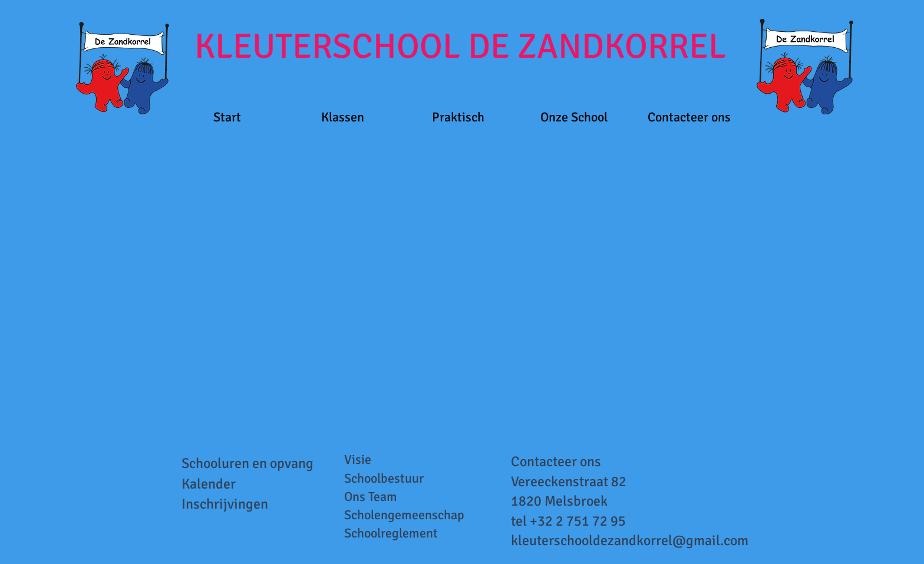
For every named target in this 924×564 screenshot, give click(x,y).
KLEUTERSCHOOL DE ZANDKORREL (460, 47)
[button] (343, 117)
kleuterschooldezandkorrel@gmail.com (630, 540)
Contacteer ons (556, 461)
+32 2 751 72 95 (578, 521)
